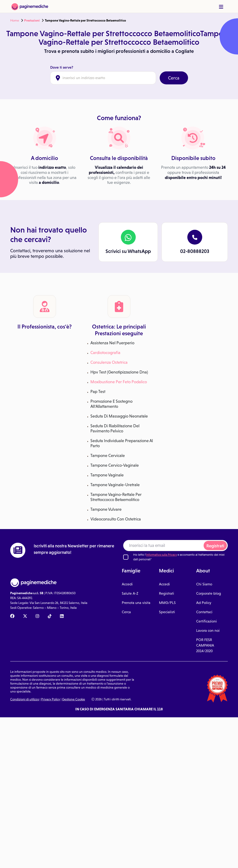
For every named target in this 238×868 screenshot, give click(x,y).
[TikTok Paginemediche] (50, 616)
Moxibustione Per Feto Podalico (119, 382)
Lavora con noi (208, 630)
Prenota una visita (136, 603)
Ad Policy (204, 603)
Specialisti (167, 612)
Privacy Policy (51, 699)
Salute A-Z (130, 593)
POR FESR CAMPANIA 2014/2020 (205, 645)
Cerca (174, 78)
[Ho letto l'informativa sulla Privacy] (126, 557)
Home (15, 20)
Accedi (127, 584)
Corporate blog (209, 593)
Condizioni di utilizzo (25, 699)
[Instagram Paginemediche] (37, 616)
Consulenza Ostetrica (109, 362)
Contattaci (204, 612)
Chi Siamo (204, 584)
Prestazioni (32, 20)
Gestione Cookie (74, 699)
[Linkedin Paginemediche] (62, 616)
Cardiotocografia (105, 353)
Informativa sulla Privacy (162, 555)
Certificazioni (207, 621)
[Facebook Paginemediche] (12, 616)
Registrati (215, 546)
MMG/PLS (167, 603)
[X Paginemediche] (25, 616)
